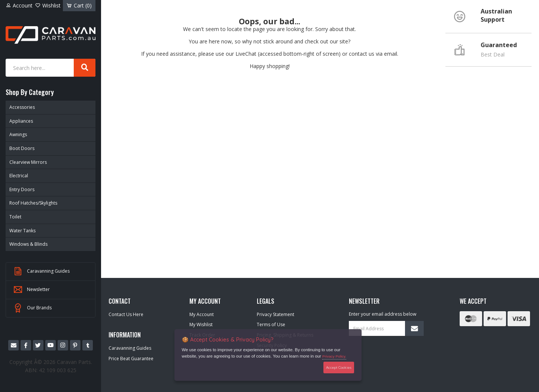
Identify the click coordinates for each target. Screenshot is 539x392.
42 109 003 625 (58, 370)
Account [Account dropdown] (19, 5)
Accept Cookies (339, 367)
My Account (202, 314)
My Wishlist (201, 324)
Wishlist (48, 5)
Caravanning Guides (42, 272)
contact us (362, 54)
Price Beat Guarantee (131, 359)
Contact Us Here (126, 314)
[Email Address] (386, 328)
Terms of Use (271, 324)
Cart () (79, 5)
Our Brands (33, 308)
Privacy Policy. (334, 356)
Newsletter (32, 290)
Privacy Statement (275, 314)
